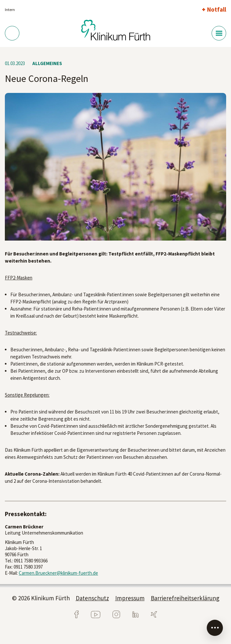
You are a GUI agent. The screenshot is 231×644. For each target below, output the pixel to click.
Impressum (130, 598)
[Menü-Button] (219, 33)
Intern (10, 10)
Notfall (217, 9)
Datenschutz (92, 598)
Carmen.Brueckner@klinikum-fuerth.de (58, 573)
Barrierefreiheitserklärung (185, 598)
